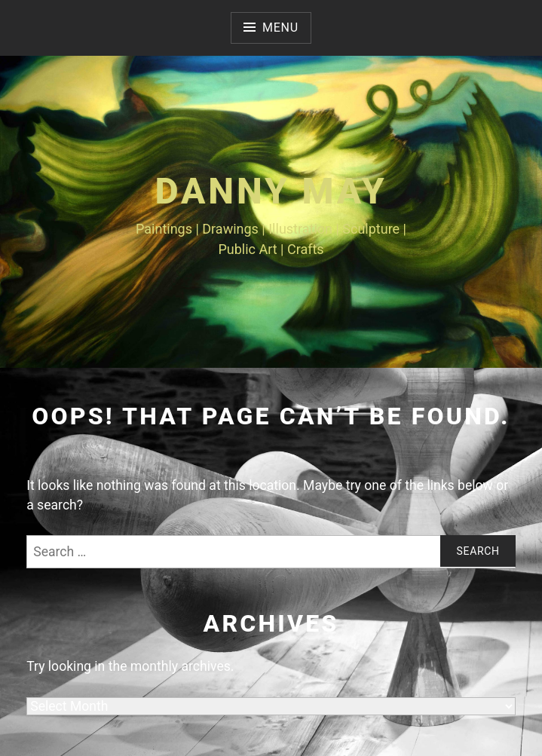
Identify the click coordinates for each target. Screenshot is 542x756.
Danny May (271, 191)
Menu (280, 28)
